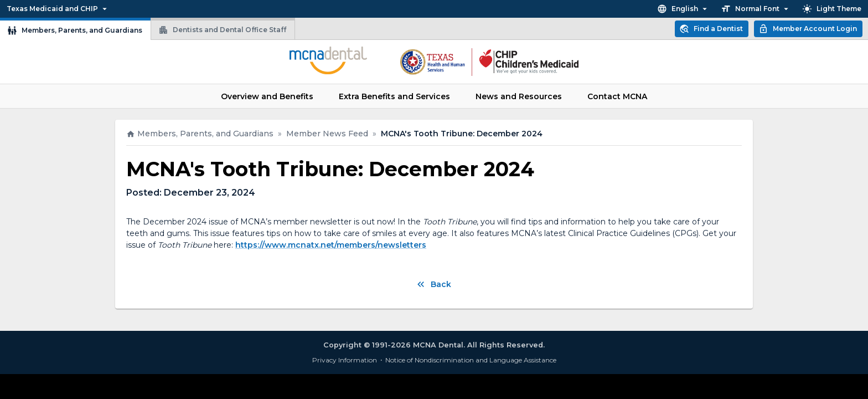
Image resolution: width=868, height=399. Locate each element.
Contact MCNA (617, 96)
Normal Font (756, 9)
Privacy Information (345, 360)
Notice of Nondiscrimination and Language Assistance (471, 360)
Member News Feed (327, 134)
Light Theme (832, 9)
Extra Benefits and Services (394, 96)
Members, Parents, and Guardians (75, 30)
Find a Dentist (711, 29)
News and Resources (519, 96)
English (683, 9)
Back (433, 284)
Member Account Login (808, 29)
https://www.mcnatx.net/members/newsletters (331, 245)
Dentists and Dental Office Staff (222, 30)
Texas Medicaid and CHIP (58, 9)
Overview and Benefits (267, 96)
